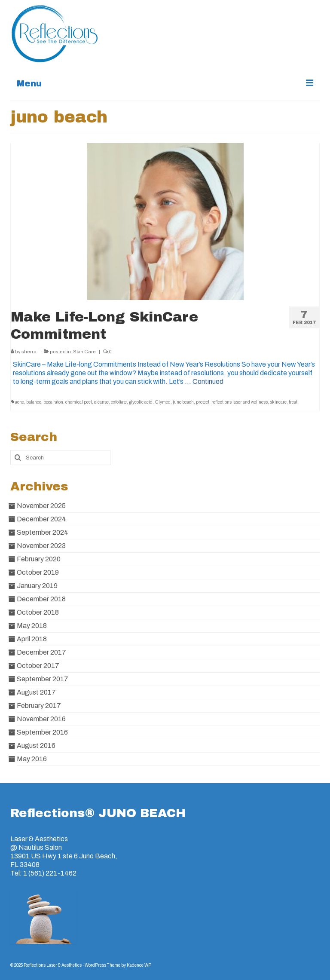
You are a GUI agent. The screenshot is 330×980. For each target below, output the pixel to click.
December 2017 (41, 652)
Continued (208, 381)
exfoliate (119, 402)
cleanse (101, 402)
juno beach (183, 402)
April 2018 (32, 639)
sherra (29, 352)
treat (293, 402)
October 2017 (38, 666)
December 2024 (41, 519)
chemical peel (79, 402)
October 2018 (38, 612)
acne (20, 402)
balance (34, 402)
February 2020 (39, 559)
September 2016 (42, 732)
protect (203, 402)
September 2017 (43, 679)
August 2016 (36, 746)
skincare (278, 402)
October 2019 (38, 572)
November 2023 (41, 546)
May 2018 (32, 626)
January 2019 (37, 586)
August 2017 (36, 692)
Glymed (163, 402)
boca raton (53, 402)
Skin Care (84, 352)
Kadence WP (139, 965)
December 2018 (41, 599)
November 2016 (41, 719)
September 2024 (43, 532)
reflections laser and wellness (240, 402)
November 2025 (41, 506)
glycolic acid (141, 402)
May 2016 (32, 759)
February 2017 (39, 706)
